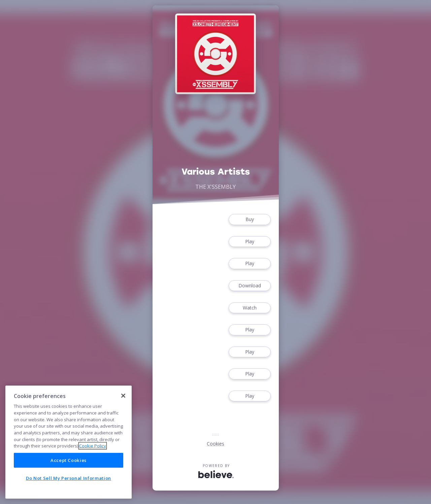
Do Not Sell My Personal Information (69, 478)
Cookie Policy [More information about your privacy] (93, 446)
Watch (250, 308)
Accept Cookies (69, 460)
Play (250, 242)
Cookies (215, 444)
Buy (250, 220)
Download (250, 286)
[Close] (123, 396)
